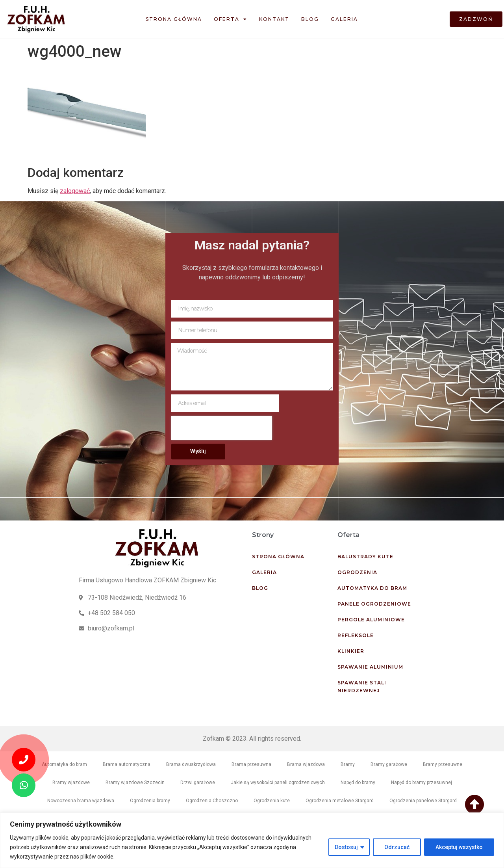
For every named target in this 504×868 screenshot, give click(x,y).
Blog (310, 19)
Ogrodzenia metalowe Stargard (340, 801)
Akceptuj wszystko (459, 847)
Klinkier (351, 651)
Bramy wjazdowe (71, 783)
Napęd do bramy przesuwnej (422, 783)
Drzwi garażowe (198, 783)
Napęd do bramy (358, 783)
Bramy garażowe (389, 764)
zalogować (75, 191)
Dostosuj (346, 847)
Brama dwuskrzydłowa (191, 764)
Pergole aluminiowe (371, 620)
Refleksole (356, 635)
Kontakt (274, 19)
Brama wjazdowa (306, 764)
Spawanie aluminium (370, 667)
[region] (252, 840)
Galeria (344, 19)
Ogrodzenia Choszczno (212, 801)
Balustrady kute (365, 557)
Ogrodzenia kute (272, 801)
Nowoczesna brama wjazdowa (81, 801)
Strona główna (174, 19)
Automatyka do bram (372, 588)
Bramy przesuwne (443, 764)
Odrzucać (397, 847)
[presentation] (222, 428)
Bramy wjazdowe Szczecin (135, 783)
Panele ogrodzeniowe (374, 604)
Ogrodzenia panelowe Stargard (423, 801)
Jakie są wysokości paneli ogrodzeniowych (278, 783)
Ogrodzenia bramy (150, 801)
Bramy (348, 764)
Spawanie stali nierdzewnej (362, 687)
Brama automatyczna (127, 764)
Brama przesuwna (251, 764)
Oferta (231, 19)
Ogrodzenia (357, 572)
